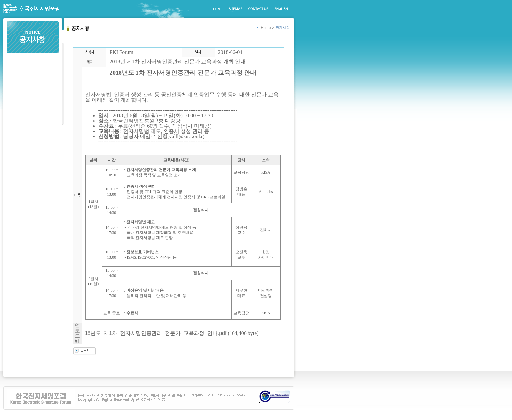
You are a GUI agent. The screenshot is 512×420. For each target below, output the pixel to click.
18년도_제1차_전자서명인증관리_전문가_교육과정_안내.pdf (156, 333)
